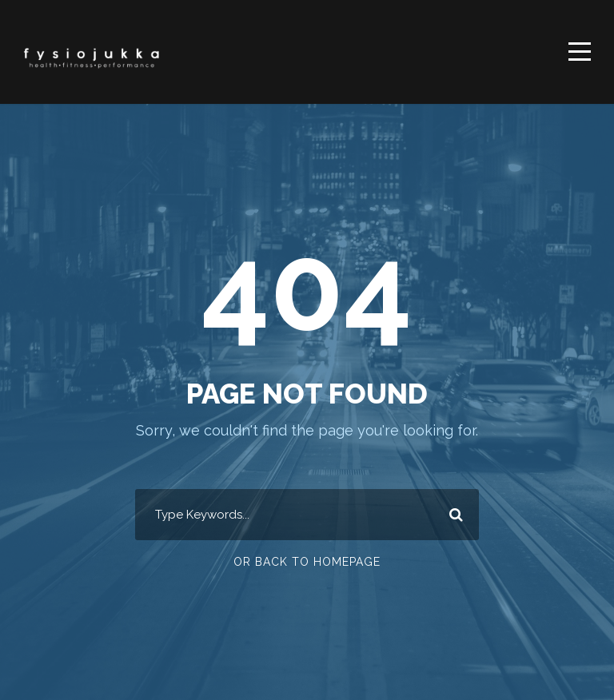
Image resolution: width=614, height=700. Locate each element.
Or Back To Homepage (307, 562)
